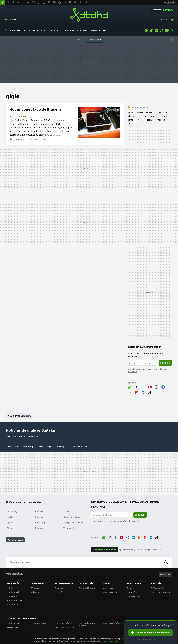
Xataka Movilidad (72, 517)
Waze (140, 120)
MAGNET (82, 30)
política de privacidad (131, 521)
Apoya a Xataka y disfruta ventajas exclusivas (140, 550)
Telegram (156, 30)
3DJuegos (35, 588)
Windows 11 (69, 528)
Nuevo (165, 19)
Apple (49, 446)
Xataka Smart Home (16, 600)
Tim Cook (162, 113)
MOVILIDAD (68, 30)
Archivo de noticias (21, 416)
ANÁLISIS (15, 30)
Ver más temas (15, 540)
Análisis (40, 446)
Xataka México (14, 623)
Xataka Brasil (13, 627)
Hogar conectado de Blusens (36, 109)
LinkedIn (143, 392)
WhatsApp (146, 30)
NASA (144, 116)
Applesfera (12, 596)
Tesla (149, 120)
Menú (12, 19)
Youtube (167, 30)
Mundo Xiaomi (13, 604)
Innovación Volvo (94, 39)
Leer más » (56, 135)
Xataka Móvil (13, 592)
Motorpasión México (112, 623)
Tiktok (151, 30)
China (130, 113)
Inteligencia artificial (77, 446)
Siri (130, 123)
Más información (111, 641)
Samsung (60, 446)
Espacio (67, 511)
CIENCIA (53, 30)
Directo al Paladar (87, 588)
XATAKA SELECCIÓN (35, 30)
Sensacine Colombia (64, 627)
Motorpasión (109, 588)
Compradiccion (134, 596)
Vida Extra (36, 592)
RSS (130, 392)
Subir (163, 574)
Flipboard (137, 392)
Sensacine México (63, 623)
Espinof (58, 592)
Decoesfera (132, 592)
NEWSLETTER (98, 30)
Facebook (143, 386)
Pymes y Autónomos (160, 592)
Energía (39, 517)
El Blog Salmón (158, 588)
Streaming (28, 446)
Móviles (11, 517)
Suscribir (165, 363)
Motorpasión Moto (111, 592)
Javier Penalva (24, 139)
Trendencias (132, 588)
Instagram (162, 30)
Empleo (39, 528)
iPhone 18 (160, 120)
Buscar (166, 562)
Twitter (172, 30)
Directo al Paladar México (87, 624)
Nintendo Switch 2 (146, 113)
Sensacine (60, 588)
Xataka (89, 15)
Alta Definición (18, 116)
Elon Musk (133, 116)
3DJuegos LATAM (39, 623)
